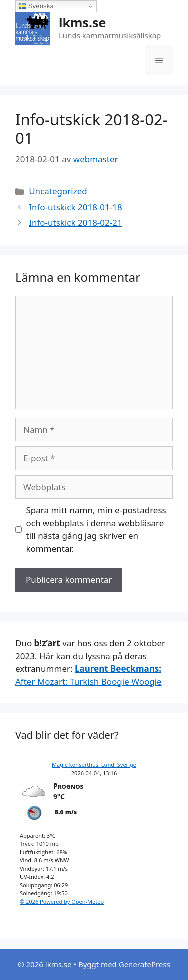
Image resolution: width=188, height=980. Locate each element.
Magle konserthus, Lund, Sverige (94, 765)
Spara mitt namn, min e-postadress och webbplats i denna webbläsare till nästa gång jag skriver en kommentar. (96, 529)
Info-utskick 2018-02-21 (75, 222)
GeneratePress (145, 964)
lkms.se (82, 22)
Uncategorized (58, 191)
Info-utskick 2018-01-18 (75, 207)
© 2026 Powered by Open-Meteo (62, 902)
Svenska (36, 6)
